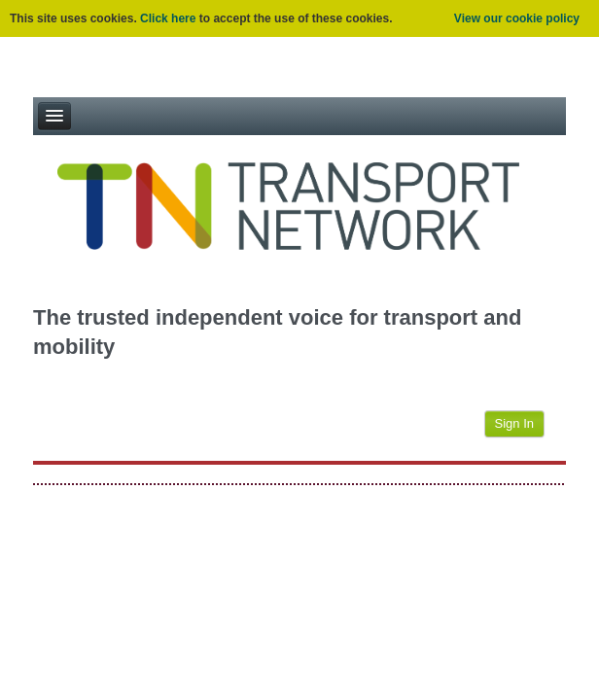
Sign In (514, 423)
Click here (168, 18)
